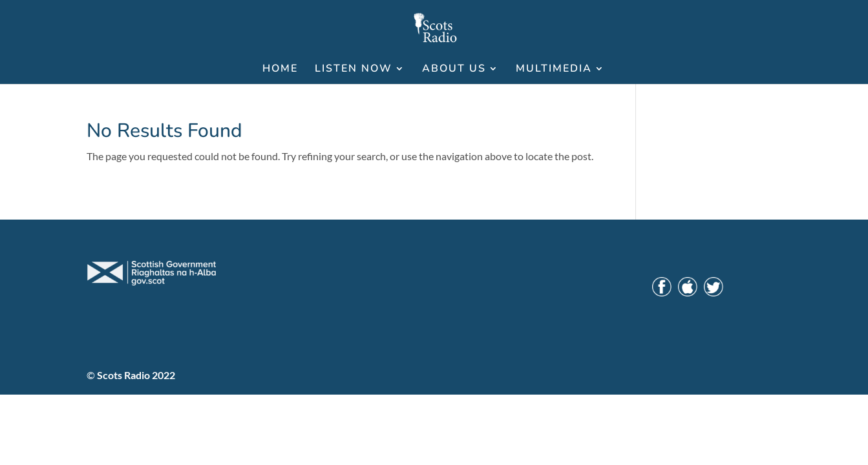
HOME (280, 70)
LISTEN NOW (354, 70)
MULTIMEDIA (554, 70)
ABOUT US (454, 70)
